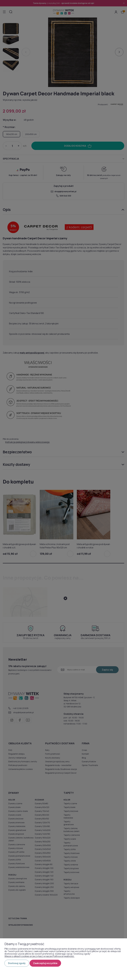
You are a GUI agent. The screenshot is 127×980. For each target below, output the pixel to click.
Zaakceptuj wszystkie (45, 963)
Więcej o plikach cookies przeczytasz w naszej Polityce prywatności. (39, 956)
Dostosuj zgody (17, 963)
